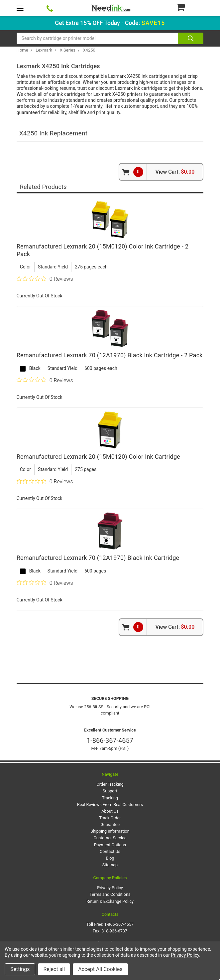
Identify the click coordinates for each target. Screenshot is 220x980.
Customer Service (110, 838)
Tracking (110, 798)
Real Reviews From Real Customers (110, 805)
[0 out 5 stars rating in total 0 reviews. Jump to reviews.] (45, 279)
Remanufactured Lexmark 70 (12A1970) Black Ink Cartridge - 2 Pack (110, 355)
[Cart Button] (190, 7)
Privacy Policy (110, 888)
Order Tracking (110, 784)
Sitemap (110, 865)
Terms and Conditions (110, 894)
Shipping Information (110, 831)
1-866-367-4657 (110, 740)
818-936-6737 (114, 931)
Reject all (54, 969)
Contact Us (110, 851)
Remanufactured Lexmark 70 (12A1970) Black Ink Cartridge (98, 558)
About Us (110, 811)
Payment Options (110, 845)
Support (110, 791)
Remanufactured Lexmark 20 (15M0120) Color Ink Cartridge (98, 457)
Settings (20, 969)
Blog (110, 858)
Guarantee (110, 824)
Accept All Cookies (100, 969)
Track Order (110, 818)
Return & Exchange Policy (110, 901)
